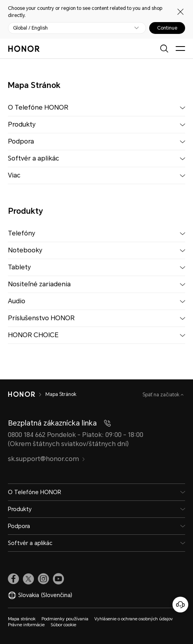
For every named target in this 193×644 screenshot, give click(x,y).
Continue (167, 28)
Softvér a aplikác (34, 158)
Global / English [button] (30, 28)
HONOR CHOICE (33, 335)
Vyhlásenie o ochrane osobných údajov (134, 619)
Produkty (22, 124)
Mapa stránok (22, 619)
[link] (13, 579)
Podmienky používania (65, 619)
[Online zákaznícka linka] (180, 605)
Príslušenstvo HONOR (41, 318)
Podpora (21, 141)
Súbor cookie (63, 625)
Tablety (19, 267)
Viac (14, 175)
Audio (17, 301)
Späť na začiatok (162, 395)
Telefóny (22, 233)
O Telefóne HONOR (38, 107)
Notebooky (25, 250)
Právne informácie (26, 625)
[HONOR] (22, 394)
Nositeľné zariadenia (39, 284)
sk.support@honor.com (47, 459)
